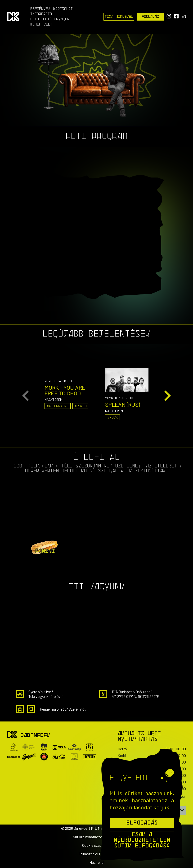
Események (40, 9)
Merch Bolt (41, 25)
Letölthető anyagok (50, 19)
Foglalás (150, 17)
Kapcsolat (63, 9)
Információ (41, 14)
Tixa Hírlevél (119, 17)
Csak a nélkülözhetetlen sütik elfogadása (142, 840)
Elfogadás (142, 823)
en (184, 17)
